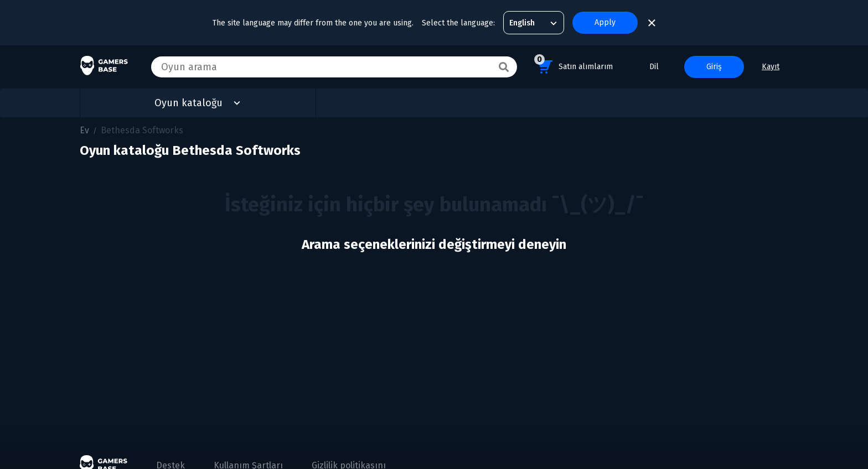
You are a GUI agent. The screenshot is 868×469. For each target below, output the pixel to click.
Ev (84, 130)
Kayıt (771, 67)
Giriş (714, 67)
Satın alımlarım (573, 65)
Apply (605, 22)
